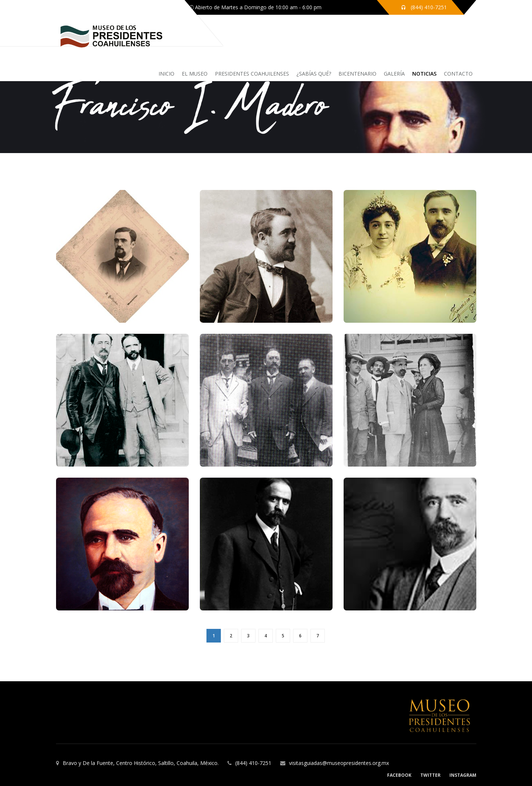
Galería (394, 74)
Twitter (430, 775)
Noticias (424, 74)
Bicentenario (357, 74)
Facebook (399, 775)
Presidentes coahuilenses (252, 74)
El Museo (195, 74)
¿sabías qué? (314, 74)
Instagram (463, 775)
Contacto (458, 74)
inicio (166, 74)
